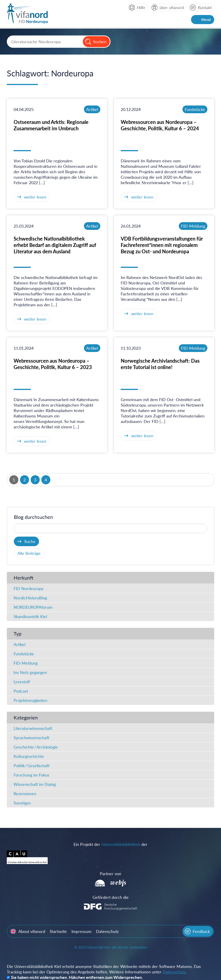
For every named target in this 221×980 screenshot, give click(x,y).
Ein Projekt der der (110, 844)
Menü (206, 19)
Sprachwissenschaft (31, 738)
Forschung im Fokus (31, 775)
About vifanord (32, 931)
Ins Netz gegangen (30, 672)
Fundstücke (195, 109)
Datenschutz (107, 931)
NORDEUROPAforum (33, 607)
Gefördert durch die (111, 897)
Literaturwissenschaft (33, 728)
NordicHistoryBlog (30, 598)
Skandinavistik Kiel (30, 616)
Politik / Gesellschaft (32, 766)
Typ (17, 634)
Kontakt (205, 8)
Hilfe (141, 8)
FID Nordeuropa (28, 588)
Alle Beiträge (29, 553)
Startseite (58, 931)
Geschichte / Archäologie (36, 747)
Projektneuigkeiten (30, 700)
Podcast (21, 691)
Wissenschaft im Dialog (35, 784)
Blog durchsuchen (33, 517)
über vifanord (172, 8)
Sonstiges (22, 803)
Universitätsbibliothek (121, 844)
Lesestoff (22, 682)
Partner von (110, 874)
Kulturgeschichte (29, 756)
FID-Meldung (193, 226)
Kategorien (26, 717)
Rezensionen (25, 794)
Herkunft (23, 578)
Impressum (81, 931)
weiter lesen (35, 197)
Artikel (92, 109)
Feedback (201, 931)
